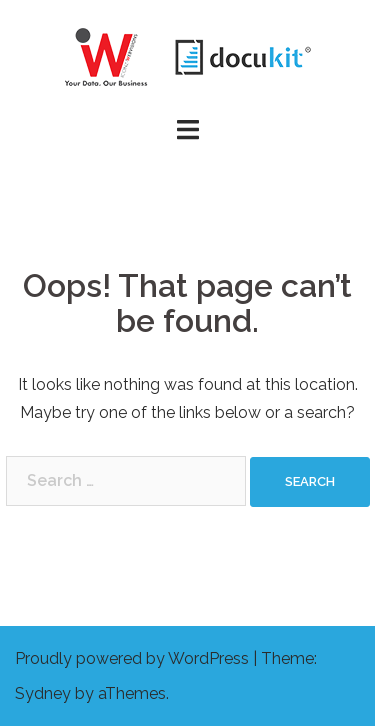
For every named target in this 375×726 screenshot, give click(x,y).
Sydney (43, 693)
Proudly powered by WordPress (132, 658)
